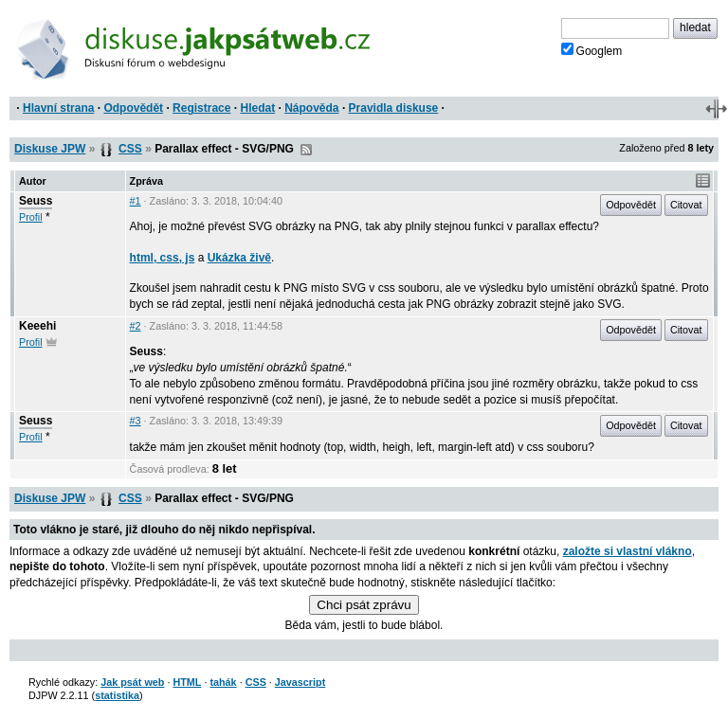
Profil (31, 217)
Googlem (592, 50)
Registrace (201, 108)
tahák (223, 682)
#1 (136, 201)
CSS (130, 149)
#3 (136, 421)
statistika (117, 695)
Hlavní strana (58, 108)
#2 (136, 326)
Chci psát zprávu (364, 605)
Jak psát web (132, 682)
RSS (306, 150)
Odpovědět (133, 108)
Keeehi (37, 326)
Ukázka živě (239, 258)
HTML (187, 682)
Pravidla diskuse (394, 108)
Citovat (686, 205)
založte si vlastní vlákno (628, 551)
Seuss (36, 201)
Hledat (257, 108)
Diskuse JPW (50, 149)
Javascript (300, 682)
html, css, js (163, 258)
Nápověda (311, 108)
